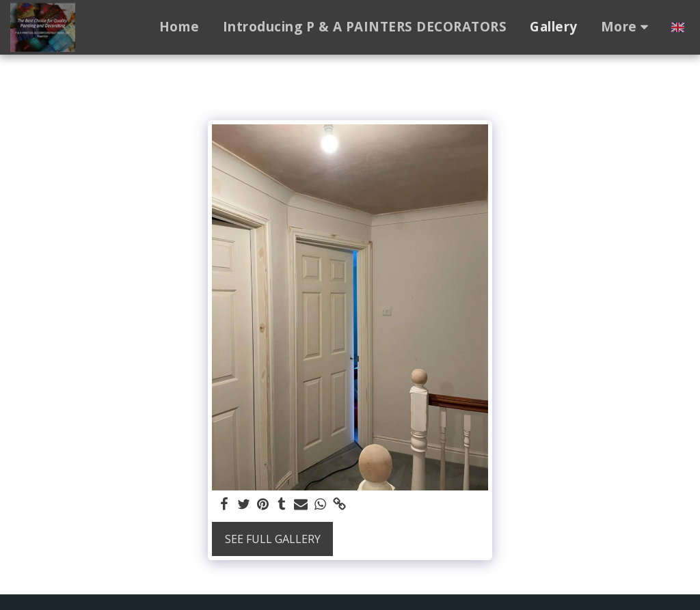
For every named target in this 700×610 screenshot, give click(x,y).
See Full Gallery (273, 539)
